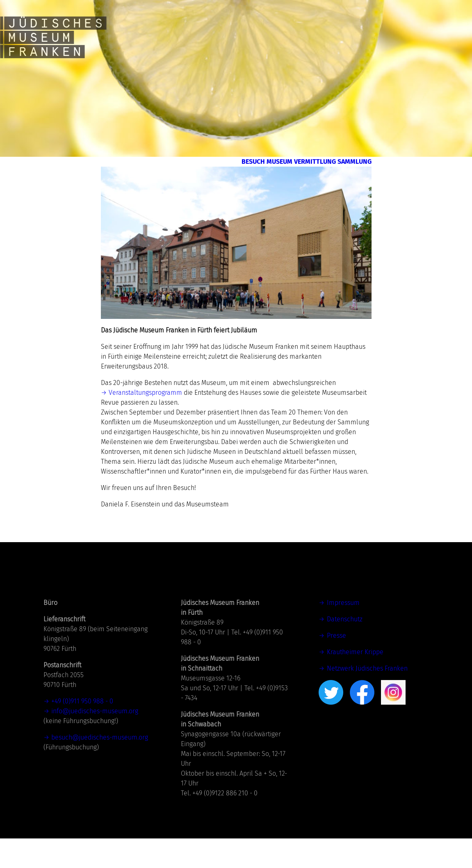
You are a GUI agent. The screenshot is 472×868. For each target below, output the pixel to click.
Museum (255, 167)
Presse (336, 665)
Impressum (343, 632)
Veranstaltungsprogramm (145, 422)
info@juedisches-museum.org (95, 741)
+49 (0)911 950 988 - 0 (82, 731)
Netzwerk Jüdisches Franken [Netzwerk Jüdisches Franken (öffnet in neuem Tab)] (367, 698)
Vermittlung (330, 167)
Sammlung (338, 186)
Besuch (197, 167)
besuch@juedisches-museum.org (100, 767)
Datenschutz (345, 649)
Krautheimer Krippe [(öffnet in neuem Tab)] (355, 681)
